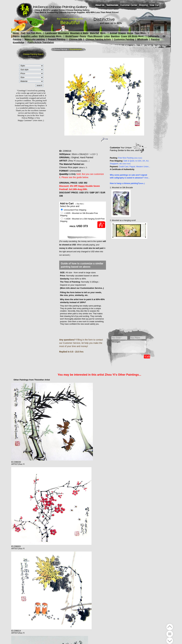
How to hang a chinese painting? (127, 183)
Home (16, 33)
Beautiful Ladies (29, 36)
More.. (39, 33)
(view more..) (38, 120)
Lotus (107, 36)
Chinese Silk (75, 39)
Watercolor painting (35, 39)
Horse (130, 33)
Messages (129, 347)
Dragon (122, 33)
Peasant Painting (57, 39)
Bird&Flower (72, 36)
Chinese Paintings (61, 49)
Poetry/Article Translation (41, 42)
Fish (23, 33)
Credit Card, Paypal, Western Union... (134, 167)
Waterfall (94, 33)
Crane (124, 36)
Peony (83, 36)
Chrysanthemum (76, 49)
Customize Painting (124, 39)
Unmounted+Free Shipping (73, 210)
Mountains (63, 33)
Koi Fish (31, 33)
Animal (113, 33)
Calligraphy (153, 36)
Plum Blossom (95, 36)
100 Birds (133, 36)
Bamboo (115, 36)
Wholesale (142, 39)
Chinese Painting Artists (98, 39)
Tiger (137, 33)
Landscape (51, 33)
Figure (16, 36)
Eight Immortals (47, 36)
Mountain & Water (79, 33)
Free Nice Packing (130, 158)
